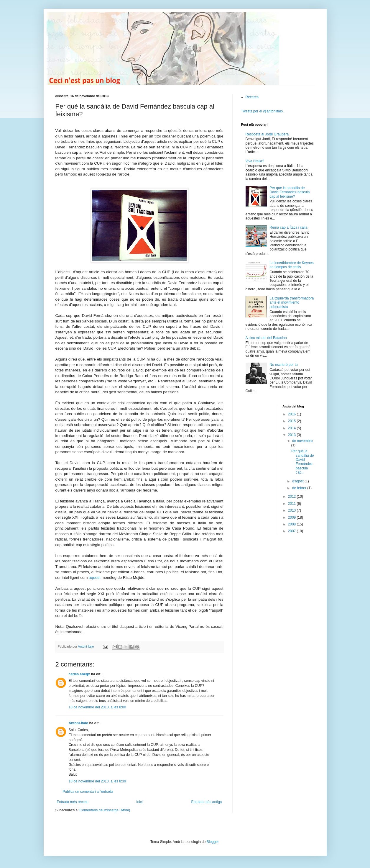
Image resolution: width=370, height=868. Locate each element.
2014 (292, 428)
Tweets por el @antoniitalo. (263, 111)
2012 (292, 497)
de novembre (302, 441)
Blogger (213, 842)
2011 (292, 504)
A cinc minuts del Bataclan (266, 338)
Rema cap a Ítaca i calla (288, 227)
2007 (292, 531)
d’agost (298, 481)
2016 (292, 414)
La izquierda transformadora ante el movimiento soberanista (292, 303)
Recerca (252, 97)
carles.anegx (79, 674)
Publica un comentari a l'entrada (88, 792)
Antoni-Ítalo (79, 723)
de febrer (300, 488)
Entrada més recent (72, 802)
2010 (292, 510)
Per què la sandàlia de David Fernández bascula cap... (302, 462)
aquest (95, 578)
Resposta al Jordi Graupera (267, 134)
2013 (292, 435)
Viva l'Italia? (255, 161)
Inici (139, 802)
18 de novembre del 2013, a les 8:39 (97, 781)
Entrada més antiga (206, 802)
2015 (292, 421)
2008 (292, 524)
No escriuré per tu (283, 365)
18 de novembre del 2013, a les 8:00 (97, 707)
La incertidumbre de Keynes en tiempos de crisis (291, 265)
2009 (292, 517)
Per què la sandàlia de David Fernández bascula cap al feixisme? (290, 192)
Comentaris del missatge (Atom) (105, 810)
